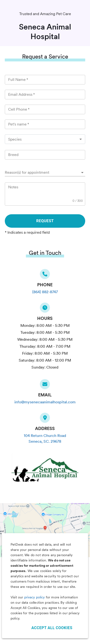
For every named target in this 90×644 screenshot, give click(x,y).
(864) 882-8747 (45, 292)
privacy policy (35, 597)
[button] (45, 173)
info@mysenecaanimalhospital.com (45, 402)
